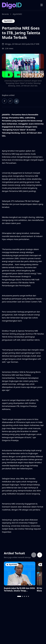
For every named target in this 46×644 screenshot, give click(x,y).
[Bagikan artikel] (16, 101)
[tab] (19, 596)
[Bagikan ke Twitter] (10, 101)
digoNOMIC (17, 14)
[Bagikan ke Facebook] (4, 101)
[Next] (40, 555)
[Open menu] (42, 5)
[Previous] (34, 555)
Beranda (5, 14)
